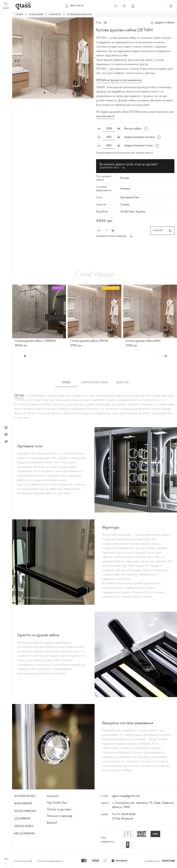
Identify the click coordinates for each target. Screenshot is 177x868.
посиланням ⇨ (105, 116)
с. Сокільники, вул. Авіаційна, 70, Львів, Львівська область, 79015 (143, 805)
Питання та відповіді (59, 816)
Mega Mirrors (25, 834)
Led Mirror (22, 819)
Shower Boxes (25, 796)
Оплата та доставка (59, 810)
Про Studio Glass (57, 803)
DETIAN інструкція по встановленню (119, 80)
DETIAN (19, 396)
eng (6, 864)
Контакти (53, 796)
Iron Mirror (23, 804)
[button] (45, 93)
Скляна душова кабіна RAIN (143, 341)
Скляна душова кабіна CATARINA (35, 341)
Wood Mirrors (25, 811)
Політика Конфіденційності (50, 861)
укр (6, 859)
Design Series (24, 826)
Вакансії (52, 823)
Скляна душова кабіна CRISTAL (89, 341)
